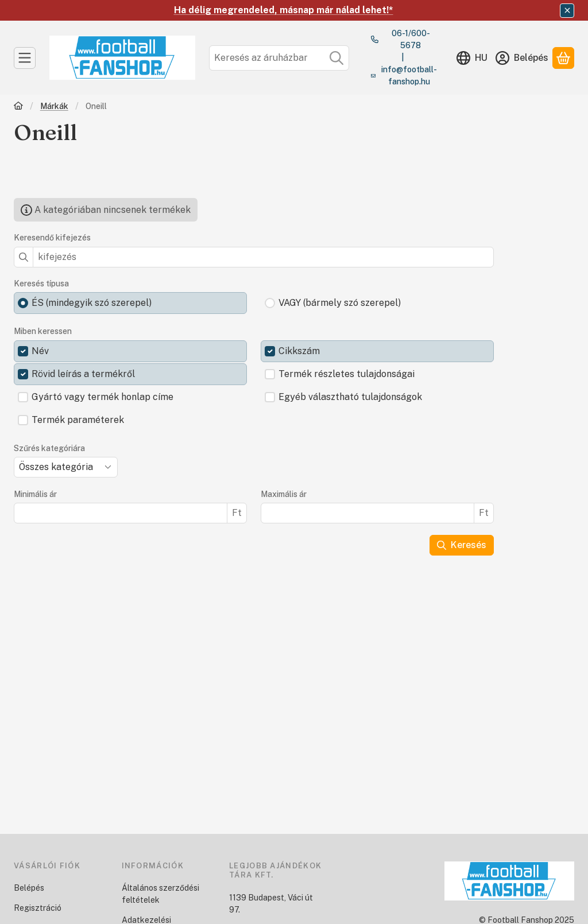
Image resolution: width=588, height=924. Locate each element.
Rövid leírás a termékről (83, 374)
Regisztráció (38, 908)
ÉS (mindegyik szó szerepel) (92, 303)
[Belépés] (522, 58)
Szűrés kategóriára (49, 448)
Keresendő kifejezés (52, 238)
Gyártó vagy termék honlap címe (102, 397)
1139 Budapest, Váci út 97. (271, 904)
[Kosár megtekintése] (563, 58)
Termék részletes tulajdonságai (347, 374)
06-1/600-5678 (411, 39)
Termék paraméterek (78, 420)
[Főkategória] (18, 107)
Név (40, 351)
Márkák (54, 106)
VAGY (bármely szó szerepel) (340, 303)
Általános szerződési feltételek (160, 894)
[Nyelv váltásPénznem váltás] (472, 58)
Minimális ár (35, 494)
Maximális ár (284, 494)
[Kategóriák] (25, 58)
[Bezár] (567, 11)
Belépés (29, 888)
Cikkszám (299, 351)
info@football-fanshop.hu (409, 75)
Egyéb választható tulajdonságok (350, 397)
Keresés (462, 545)
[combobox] (279, 58)
